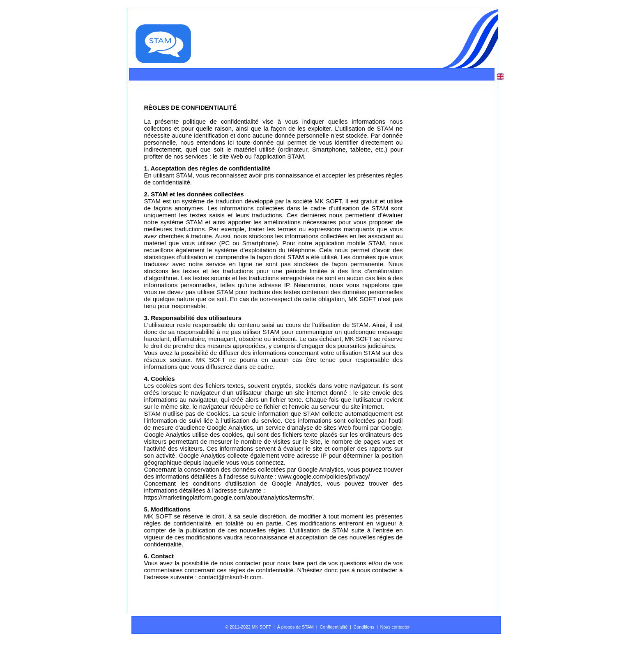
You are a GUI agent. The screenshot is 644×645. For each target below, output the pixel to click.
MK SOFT (328, 201)
